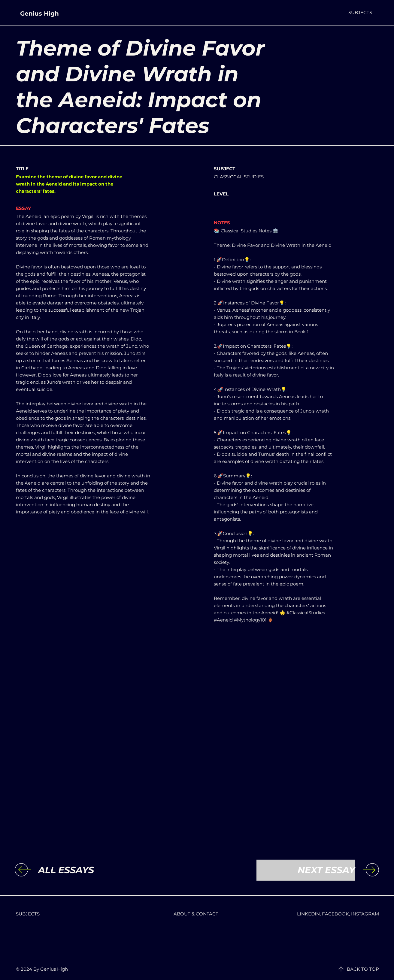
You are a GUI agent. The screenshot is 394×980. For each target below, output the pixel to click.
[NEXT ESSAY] (306, 870)
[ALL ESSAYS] (87, 870)
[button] (360, 12)
